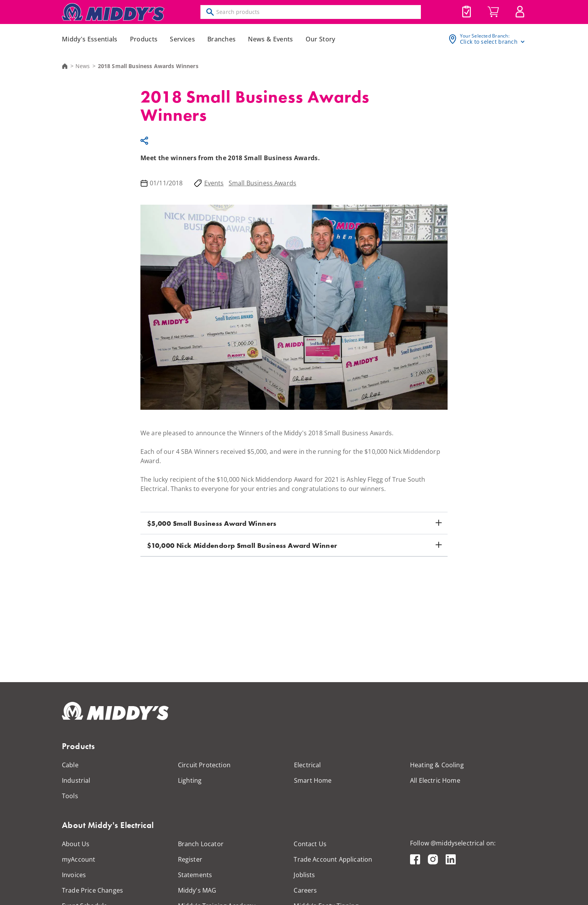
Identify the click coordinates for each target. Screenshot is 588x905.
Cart (493, 12)
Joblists (467, 12)
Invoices (74, 875)
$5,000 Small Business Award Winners (212, 523)
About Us (76, 844)
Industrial (76, 780)
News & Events (270, 39)
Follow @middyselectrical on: (453, 843)
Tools (70, 796)
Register (190, 859)
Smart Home (313, 780)
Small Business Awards (262, 183)
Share (145, 140)
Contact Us (310, 844)
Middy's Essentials (90, 39)
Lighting (190, 780)
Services (182, 39)
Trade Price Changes (92, 890)
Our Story (320, 39)
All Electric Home (435, 780)
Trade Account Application (333, 859)
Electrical (308, 765)
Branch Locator (201, 844)
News (83, 66)
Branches (222, 39)
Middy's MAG (197, 890)
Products (144, 39)
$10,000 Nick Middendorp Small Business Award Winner (242, 545)
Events (214, 183)
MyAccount (520, 12)
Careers (305, 890)
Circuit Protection (204, 765)
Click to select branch (489, 42)
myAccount (79, 859)
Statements (195, 875)
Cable (70, 765)
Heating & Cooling (437, 765)
